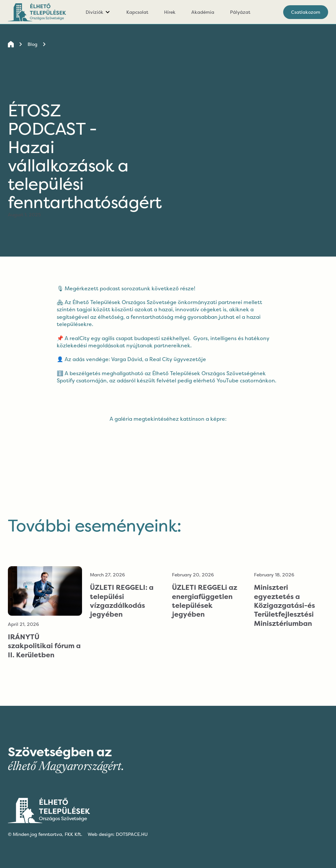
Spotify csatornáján (82, 380)
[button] (98, 12)
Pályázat (240, 12)
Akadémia (203, 12)
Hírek (170, 12)
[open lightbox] (168, 424)
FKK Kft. (73, 834)
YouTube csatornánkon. (246, 380)
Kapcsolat (137, 12)
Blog (32, 44)
